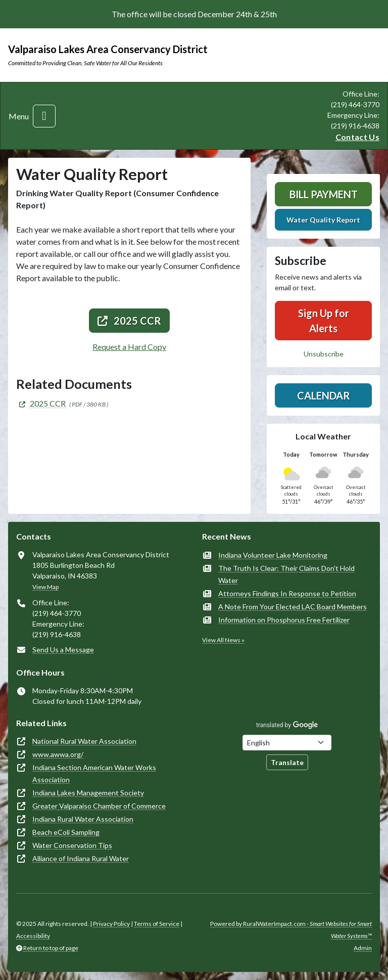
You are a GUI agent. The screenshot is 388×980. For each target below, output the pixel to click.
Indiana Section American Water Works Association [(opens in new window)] (94, 773)
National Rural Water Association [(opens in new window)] (84, 741)
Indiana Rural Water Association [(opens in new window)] (83, 819)
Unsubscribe (324, 354)
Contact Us (357, 137)
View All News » (223, 640)
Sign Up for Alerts (324, 321)
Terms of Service (157, 924)
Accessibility (33, 936)
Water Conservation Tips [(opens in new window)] (72, 845)
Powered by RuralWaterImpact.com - (291, 930)
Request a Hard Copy (129, 347)
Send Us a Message (63, 650)
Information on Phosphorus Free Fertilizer (284, 620)
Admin (363, 948)
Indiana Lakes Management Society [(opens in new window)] (88, 793)
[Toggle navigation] (44, 116)
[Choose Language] (287, 743)
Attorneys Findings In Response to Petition (287, 593)
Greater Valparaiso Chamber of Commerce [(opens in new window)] (99, 806)
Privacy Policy (111, 924)
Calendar (324, 395)
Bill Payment (324, 194)
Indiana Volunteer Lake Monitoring (273, 555)
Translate (287, 762)
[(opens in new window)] (42, 403)
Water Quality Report (323, 220)
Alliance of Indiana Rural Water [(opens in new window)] (81, 858)
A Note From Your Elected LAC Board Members (293, 607)
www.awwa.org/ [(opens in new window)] (58, 754)
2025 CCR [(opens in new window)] (129, 321)
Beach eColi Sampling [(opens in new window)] (66, 832)
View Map (45, 587)
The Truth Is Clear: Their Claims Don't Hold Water (286, 574)
